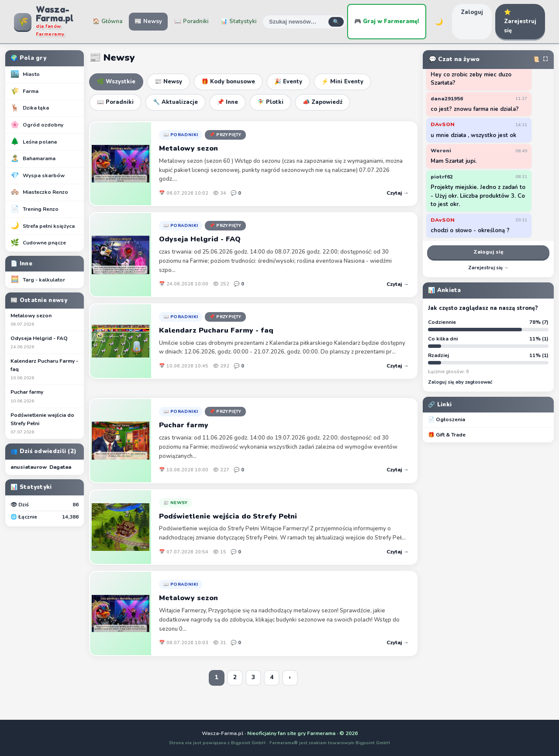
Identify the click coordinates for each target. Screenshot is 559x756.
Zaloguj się (488, 252)
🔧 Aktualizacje (175, 102)
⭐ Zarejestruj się (520, 21)
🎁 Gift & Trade (447, 435)
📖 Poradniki (191, 21)
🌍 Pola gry (28, 58)
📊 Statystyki (238, 21)
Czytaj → (398, 193)
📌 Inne (228, 102)
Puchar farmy (45, 396)
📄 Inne (21, 264)
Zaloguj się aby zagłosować (460, 382)
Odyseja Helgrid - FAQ (45, 343)
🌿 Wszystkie (116, 82)
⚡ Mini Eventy (342, 82)
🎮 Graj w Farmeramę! (387, 21)
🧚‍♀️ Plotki (270, 102)
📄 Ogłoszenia (447, 419)
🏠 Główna (107, 21)
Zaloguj (472, 12)
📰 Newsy (148, 21)
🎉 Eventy (288, 82)
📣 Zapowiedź (323, 102)
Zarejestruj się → (488, 268)
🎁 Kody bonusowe (228, 82)
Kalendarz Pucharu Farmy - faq (45, 369)
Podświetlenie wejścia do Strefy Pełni (45, 424)
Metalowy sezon (45, 320)
